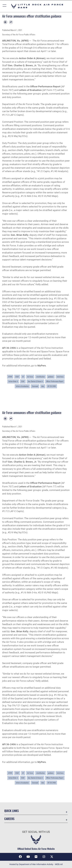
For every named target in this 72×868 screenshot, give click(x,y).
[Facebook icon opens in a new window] (20, 857)
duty (43, 386)
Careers (9, 819)
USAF (17, 377)
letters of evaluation (22, 386)
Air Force (30, 377)
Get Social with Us (36, 832)
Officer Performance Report (55, 381)
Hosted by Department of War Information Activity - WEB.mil (36, 864)
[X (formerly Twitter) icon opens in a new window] (52, 857)
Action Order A (13, 381)
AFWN (10, 377)
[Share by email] (11, 22)
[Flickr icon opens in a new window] (36, 857)
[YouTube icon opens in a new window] (28, 857)
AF (23, 377)
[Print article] (5, 22)
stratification (40, 377)
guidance (51, 377)
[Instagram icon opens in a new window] (44, 857)
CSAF (23, 381)
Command (35, 386)
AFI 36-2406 (52, 386)
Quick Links (11, 811)
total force (60, 377)
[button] (5, 6)
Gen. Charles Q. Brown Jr (35, 381)
